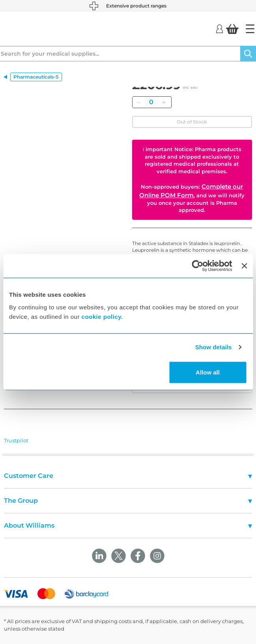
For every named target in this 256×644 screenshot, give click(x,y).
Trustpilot (16, 440)
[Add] (164, 102)
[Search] (248, 54)
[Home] (250, 29)
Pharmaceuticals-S (36, 77)
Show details (214, 347)
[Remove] (138, 102)
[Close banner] (244, 266)
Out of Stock (192, 122)
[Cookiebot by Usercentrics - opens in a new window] (198, 266)
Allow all (208, 372)
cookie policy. (102, 316)
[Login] (220, 28)
